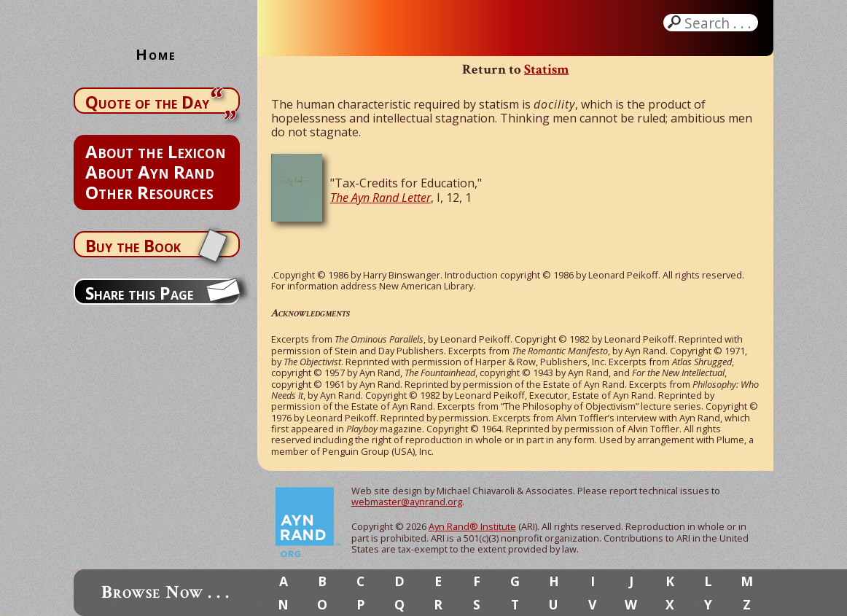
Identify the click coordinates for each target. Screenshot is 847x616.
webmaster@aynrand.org (407, 502)
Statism (546, 70)
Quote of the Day (147, 102)
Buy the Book (133, 246)
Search (719, 23)
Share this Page (139, 293)
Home (156, 54)
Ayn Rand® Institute (472, 526)
